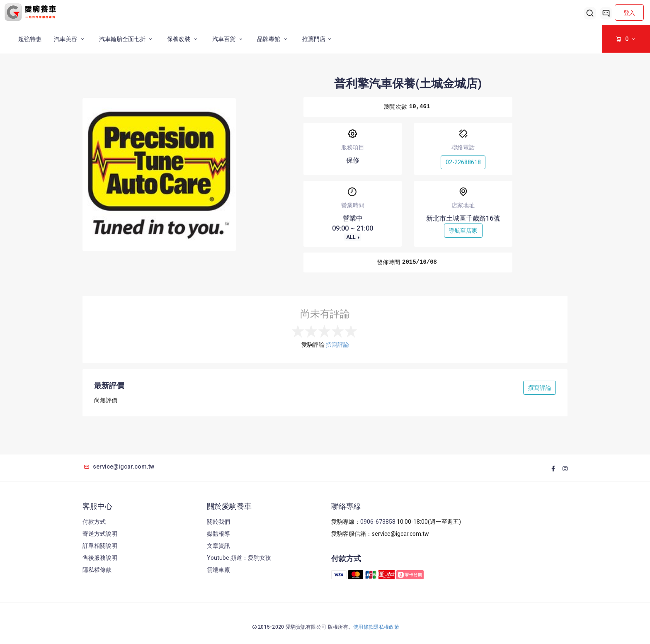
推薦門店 (318, 39)
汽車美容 (70, 39)
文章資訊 (218, 546)
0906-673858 (378, 522)
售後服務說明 (100, 558)
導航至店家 (463, 231)
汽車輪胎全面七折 (127, 39)
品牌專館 (273, 39)
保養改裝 (183, 39)
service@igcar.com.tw (118, 467)
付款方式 (94, 522)
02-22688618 (463, 162)
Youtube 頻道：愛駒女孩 (239, 558)
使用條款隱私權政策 (376, 627)
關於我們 (218, 522)
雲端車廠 (218, 570)
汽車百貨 (229, 39)
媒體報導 (218, 534)
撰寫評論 (337, 345)
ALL (352, 237)
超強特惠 (30, 39)
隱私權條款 (97, 570)
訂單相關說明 (100, 546)
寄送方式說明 (100, 534)
